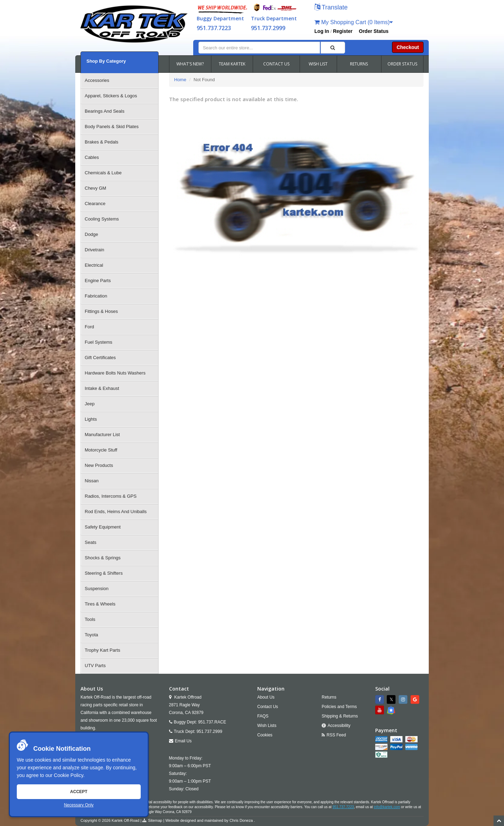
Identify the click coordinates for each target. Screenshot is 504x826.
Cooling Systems (102, 219)
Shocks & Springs (103, 558)
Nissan (92, 481)
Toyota (91, 635)
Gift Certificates (100, 358)
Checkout (408, 47)
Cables (92, 157)
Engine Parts (98, 281)
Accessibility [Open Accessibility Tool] (339, 726)
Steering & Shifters (104, 573)
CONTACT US (276, 64)
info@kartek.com (387, 807)
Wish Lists (267, 726)
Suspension (97, 589)
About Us (266, 697)
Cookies (265, 735)
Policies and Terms (339, 707)
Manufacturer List (102, 435)
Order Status (374, 31)
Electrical (94, 265)
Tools (90, 619)
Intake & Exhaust (102, 388)
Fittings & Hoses (101, 311)
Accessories (97, 80)
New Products (99, 465)
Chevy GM (95, 188)
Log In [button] (322, 31)
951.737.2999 (268, 28)
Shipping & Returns (340, 716)
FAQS (263, 716)
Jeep (90, 404)
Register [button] (343, 31)
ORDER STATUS (402, 64)
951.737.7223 (214, 28)
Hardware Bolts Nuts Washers (115, 373)
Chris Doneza (241, 820)
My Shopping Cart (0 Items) (353, 22)
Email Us (183, 741)
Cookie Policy (69, 775)
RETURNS (359, 64)
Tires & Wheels (100, 604)
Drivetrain (94, 250)
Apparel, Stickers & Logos (111, 96)
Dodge (91, 234)
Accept (79, 792)
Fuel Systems (99, 342)
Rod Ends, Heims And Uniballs (116, 512)
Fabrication (96, 296)
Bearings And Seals (104, 111)
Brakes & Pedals (101, 142)
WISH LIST (318, 64)
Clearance (95, 204)
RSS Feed (336, 735)
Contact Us (268, 707)
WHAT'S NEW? (190, 64)
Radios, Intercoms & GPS (111, 496)
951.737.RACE (212, 722)
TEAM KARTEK (232, 64)
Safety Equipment (103, 527)
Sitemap (155, 820)
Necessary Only (79, 805)
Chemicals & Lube (103, 173)
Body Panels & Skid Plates (112, 127)
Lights (91, 419)
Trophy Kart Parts (102, 650)
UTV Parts (95, 666)
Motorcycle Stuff (101, 450)
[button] (331, 8)
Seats (90, 542)
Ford (89, 327)
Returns (329, 697)
